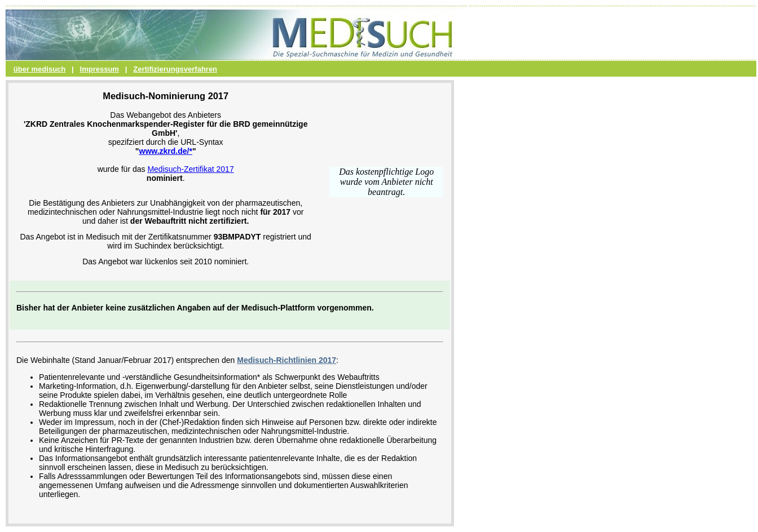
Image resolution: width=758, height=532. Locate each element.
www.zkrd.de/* (166, 151)
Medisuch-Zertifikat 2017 (190, 169)
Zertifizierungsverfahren (175, 69)
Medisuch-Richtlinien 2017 (287, 360)
